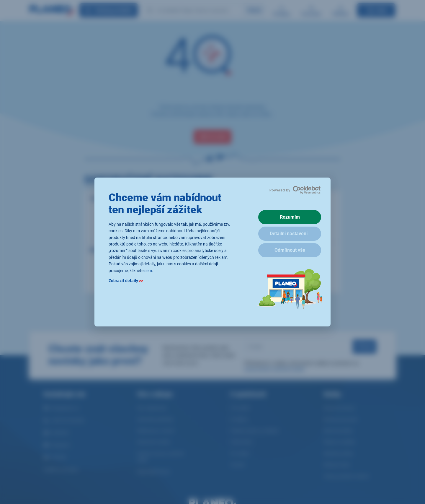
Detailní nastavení (289, 234)
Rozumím (290, 217)
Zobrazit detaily (126, 281)
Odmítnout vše (290, 250)
